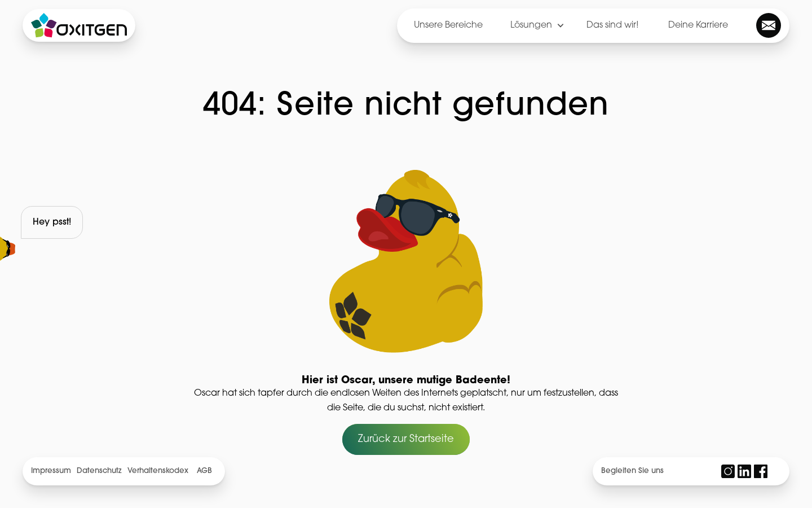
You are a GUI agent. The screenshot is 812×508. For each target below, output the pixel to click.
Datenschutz (99, 471)
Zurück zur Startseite (406, 439)
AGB (204, 471)
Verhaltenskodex (158, 471)
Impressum (51, 471)
